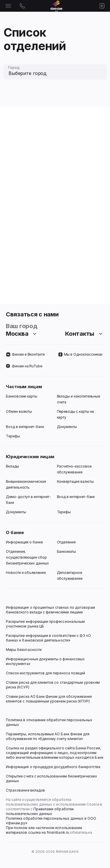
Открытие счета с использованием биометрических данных (52, 779)
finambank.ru (58, 832)
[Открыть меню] (8, 6)
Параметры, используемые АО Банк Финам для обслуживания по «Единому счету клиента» (48, 736)
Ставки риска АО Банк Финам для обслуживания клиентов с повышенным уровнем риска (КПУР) (49, 699)
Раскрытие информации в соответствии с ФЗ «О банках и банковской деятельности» (49, 638)
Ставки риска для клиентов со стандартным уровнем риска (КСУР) (53, 685)
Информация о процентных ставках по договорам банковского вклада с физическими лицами (51, 610)
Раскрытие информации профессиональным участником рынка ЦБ (46, 624)
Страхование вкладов (25, 790)
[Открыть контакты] (22, 6)
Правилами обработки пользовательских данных (40, 811)
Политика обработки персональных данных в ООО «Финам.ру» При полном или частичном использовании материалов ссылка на (51, 825)
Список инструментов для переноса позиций (45, 673)
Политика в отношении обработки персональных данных (50, 722)
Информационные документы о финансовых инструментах (46, 661)
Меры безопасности (24, 650)
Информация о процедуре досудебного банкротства (53, 769)
